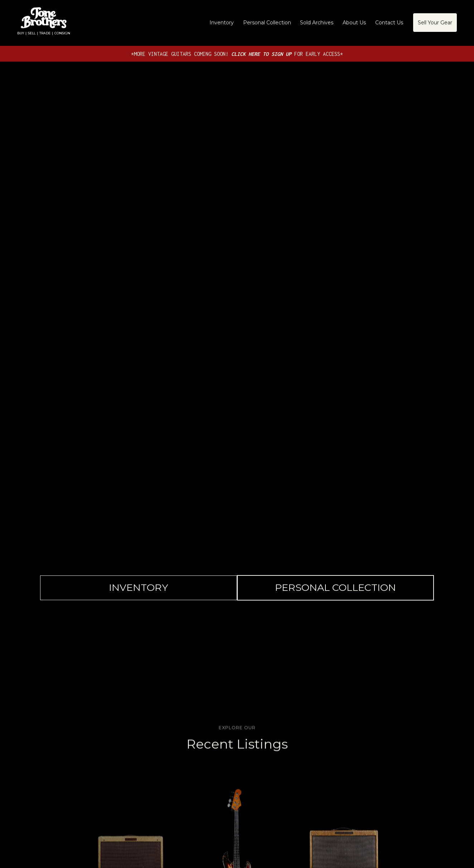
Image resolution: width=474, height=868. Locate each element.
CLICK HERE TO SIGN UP (263, 54)
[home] (44, 23)
